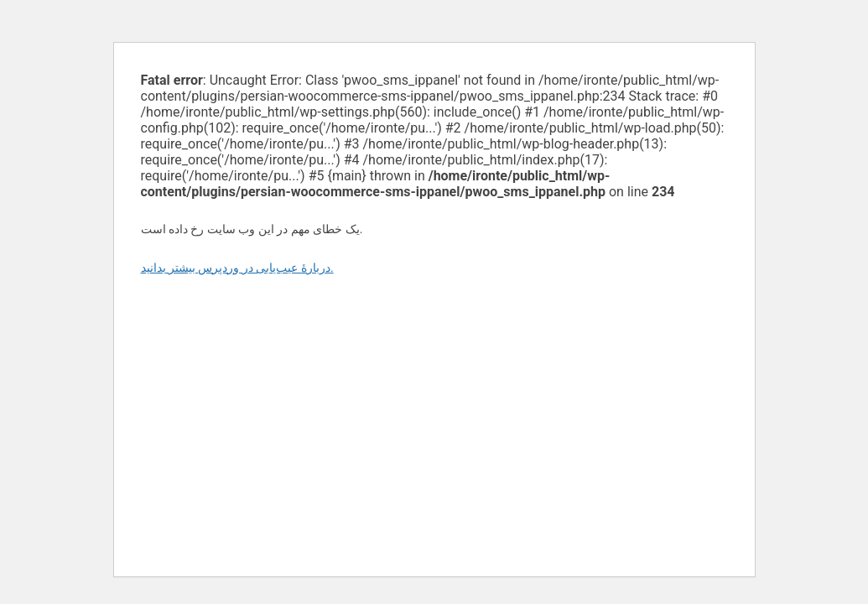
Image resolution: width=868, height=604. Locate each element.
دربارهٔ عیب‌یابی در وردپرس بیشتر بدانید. (237, 268)
